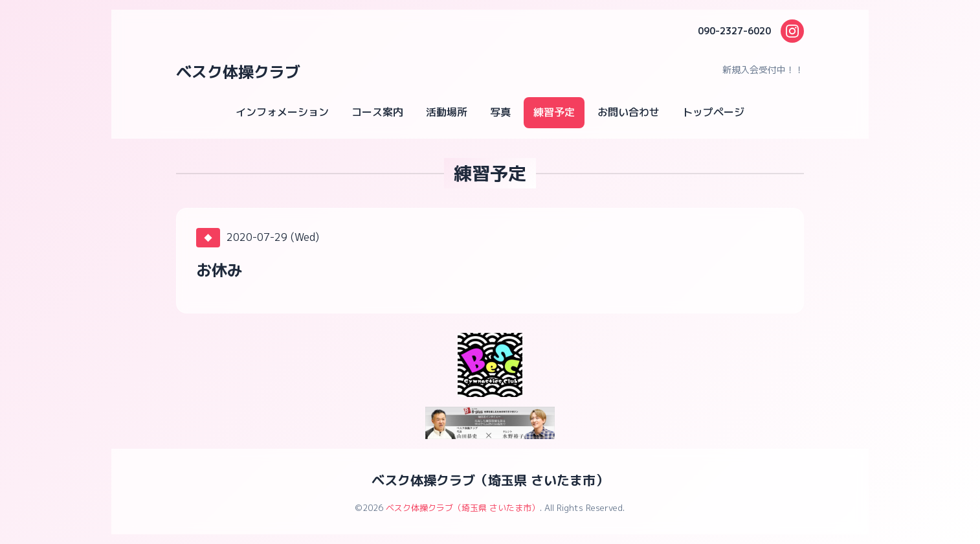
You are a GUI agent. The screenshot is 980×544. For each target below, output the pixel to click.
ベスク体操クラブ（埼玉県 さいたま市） (490, 480)
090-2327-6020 (734, 31)
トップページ (713, 112)
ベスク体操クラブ (238, 72)
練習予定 (554, 112)
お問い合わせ (629, 112)
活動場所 (447, 112)
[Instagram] (792, 31)
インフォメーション (282, 112)
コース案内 (377, 112)
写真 (500, 112)
